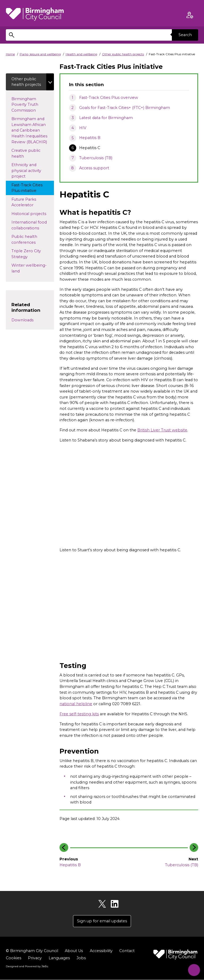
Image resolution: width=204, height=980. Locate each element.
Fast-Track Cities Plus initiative (29, 188)
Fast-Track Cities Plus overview (109, 98)
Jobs (81, 958)
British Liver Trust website (162, 430)
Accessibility (101, 951)
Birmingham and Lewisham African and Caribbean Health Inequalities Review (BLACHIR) (33, 131)
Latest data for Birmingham (106, 118)
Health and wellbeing (81, 54)
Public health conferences (32, 240)
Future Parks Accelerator (27, 202)
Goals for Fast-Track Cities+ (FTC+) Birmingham (125, 108)
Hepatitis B (90, 138)
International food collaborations (30, 225)
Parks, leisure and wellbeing (40, 54)
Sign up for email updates (102, 921)
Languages (59, 958)
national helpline (76, 704)
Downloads (22, 320)
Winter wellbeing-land (29, 268)
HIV (83, 128)
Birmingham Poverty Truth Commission (29, 105)
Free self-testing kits (79, 714)
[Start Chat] (193, 969)
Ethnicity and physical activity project (26, 171)
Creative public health (26, 154)
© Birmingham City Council (32, 951)
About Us (74, 951)
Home (10, 54)
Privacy (35, 958)
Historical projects (33, 213)
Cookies (14, 958)
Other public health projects (123, 54)
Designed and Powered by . (27, 966)
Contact (127, 951)
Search (185, 35)
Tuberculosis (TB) (96, 158)
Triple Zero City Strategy (26, 254)
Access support (94, 168)
